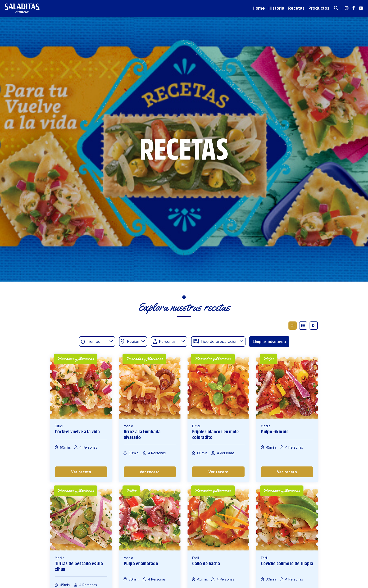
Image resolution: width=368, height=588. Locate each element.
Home (259, 8)
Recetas (296, 8)
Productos (319, 8)
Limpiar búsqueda (269, 342)
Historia (276, 8)
